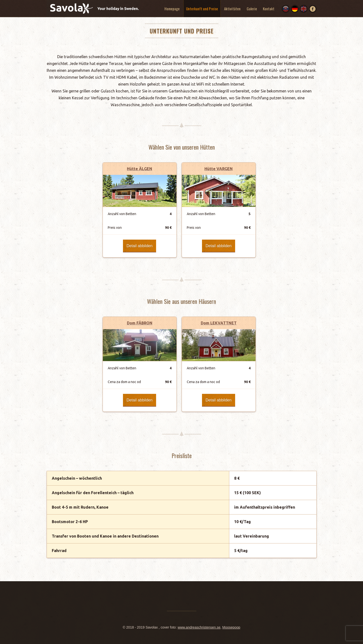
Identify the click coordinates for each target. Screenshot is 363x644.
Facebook (313, 9)
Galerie (252, 9)
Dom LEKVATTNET (219, 323)
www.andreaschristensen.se (199, 627)
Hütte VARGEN (219, 169)
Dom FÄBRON (140, 323)
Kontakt (269, 9)
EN (304, 9)
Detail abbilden (140, 246)
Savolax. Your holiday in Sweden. (93, 9)
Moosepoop (231, 627)
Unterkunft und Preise (202, 9)
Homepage (172, 9)
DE (295, 9)
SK (286, 9)
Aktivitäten (232, 9)
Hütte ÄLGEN (140, 169)
